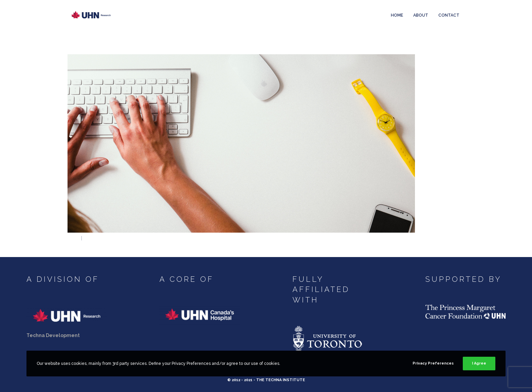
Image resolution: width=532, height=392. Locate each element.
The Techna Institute (281, 380)
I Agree (479, 363)
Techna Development (53, 335)
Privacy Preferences (433, 363)
